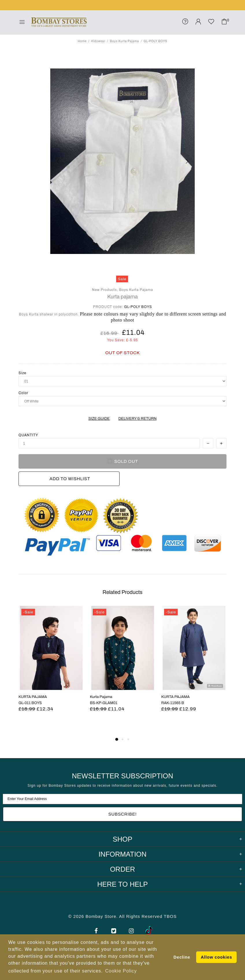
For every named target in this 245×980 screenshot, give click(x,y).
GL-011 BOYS (30, 703)
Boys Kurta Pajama (124, 41)
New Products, (105, 290)
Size (22, 373)
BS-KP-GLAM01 (104, 703)
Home (82, 41)
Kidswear (98, 41)
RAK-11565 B (173, 703)
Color (23, 393)
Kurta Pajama (101, 697)
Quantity (28, 435)
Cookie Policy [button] (121, 971)
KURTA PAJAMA (33, 697)
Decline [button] (182, 957)
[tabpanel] (51, 666)
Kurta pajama (122, 297)
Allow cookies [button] (216, 957)
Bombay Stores (59, 22)
